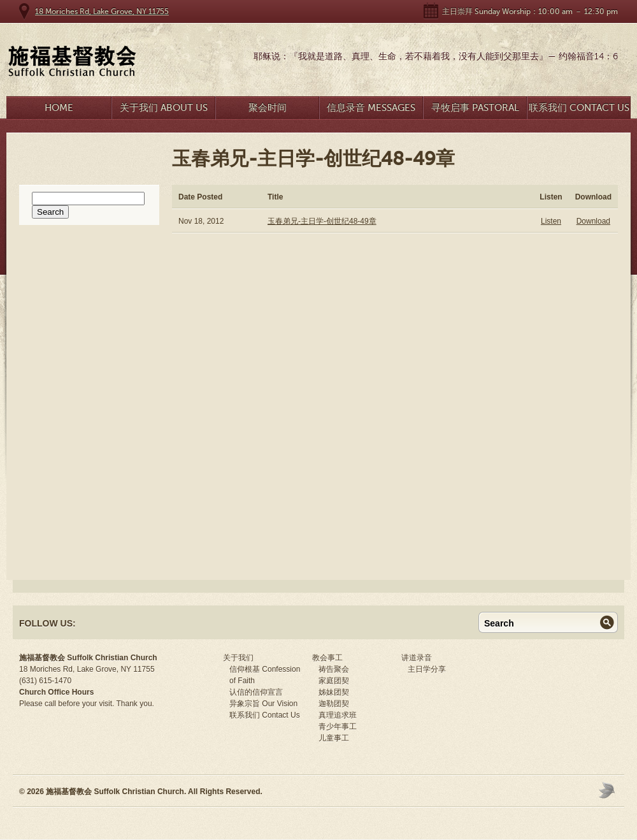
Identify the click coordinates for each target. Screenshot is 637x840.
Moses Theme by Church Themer (608, 790)
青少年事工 (338, 727)
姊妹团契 (334, 692)
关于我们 (238, 658)
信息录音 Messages (371, 108)
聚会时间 (268, 108)
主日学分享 (427, 669)
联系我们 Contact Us (579, 108)
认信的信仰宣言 (256, 692)
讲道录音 (417, 658)
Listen (551, 221)
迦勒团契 (334, 704)
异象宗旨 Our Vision (263, 704)
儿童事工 (334, 738)
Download (593, 221)
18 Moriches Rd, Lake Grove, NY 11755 (102, 11)
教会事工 (327, 658)
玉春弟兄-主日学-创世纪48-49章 (322, 221)
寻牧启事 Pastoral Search (475, 111)
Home (59, 108)
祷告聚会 (334, 669)
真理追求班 (338, 715)
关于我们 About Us (164, 108)
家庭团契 (334, 681)
